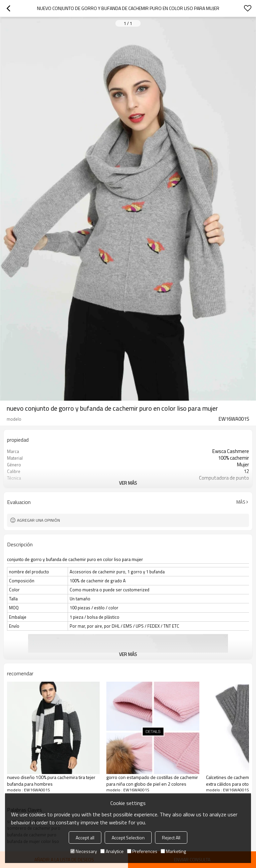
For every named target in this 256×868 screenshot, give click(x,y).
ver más (128, 483)
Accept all (85, 837)
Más (241, 502)
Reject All (171, 837)
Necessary (84, 851)
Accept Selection (128, 837)
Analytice (112, 851)
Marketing (173, 851)
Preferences (142, 851)
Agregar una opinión (38, 520)
